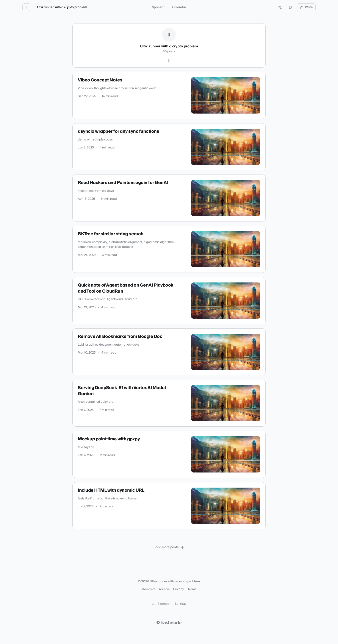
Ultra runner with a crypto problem (61, 7)
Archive (164, 589)
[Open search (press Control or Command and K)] (280, 7)
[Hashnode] (169, 61)
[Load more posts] (169, 547)
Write (306, 7)
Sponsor (158, 7)
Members (148, 589)
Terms (192, 589)
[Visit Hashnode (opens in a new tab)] (169, 622)
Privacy (178, 589)
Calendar (179, 7)
